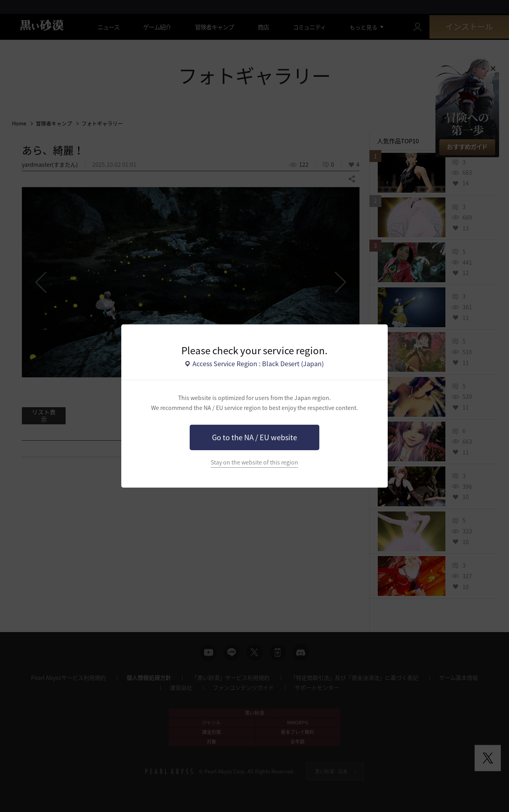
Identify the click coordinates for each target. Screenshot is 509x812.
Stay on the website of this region (254, 462)
